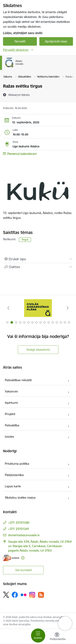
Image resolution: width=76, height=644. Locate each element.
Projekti (10, 414)
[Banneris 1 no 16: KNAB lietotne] (38, 308)
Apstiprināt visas (56, 41)
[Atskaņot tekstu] (19, 95)
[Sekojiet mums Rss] (41, 595)
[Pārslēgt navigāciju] (38, 636)
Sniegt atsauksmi (38, 350)
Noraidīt (20, 41)
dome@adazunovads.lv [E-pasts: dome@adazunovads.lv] (24, 535)
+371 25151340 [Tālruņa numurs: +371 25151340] (19, 523)
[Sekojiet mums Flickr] (24, 595)
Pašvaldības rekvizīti (18, 380)
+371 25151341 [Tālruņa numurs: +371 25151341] (19, 529)
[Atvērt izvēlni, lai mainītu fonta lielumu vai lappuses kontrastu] (57, 637)
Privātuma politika (17, 464)
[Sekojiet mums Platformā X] (6, 595)
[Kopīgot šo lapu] (38, 267)
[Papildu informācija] (23, 558)
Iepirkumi (11, 403)
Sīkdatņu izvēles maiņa (20, 498)
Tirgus (25, 240)
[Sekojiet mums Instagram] (32, 595)
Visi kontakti (23, 570)
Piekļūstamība (14, 475)
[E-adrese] (11, 558)
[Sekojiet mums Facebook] (15, 595)
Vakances (11, 391)
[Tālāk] (68, 308)
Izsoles (9, 437)
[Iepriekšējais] (8, 308)
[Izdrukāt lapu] (38, 259)
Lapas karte (13, 486)
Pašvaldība (12, 425)
